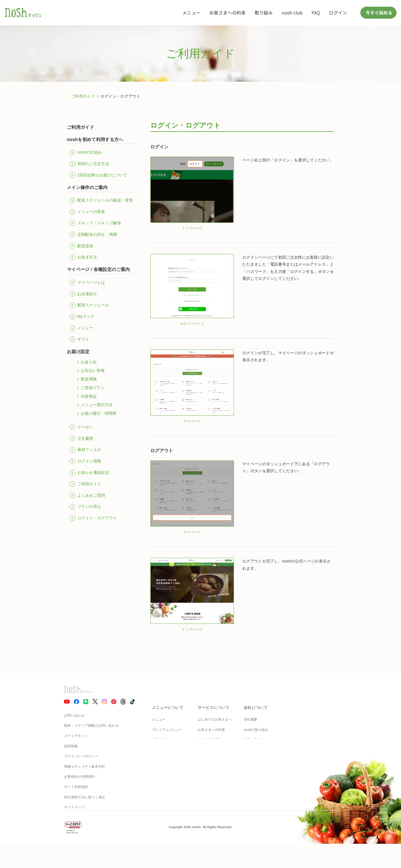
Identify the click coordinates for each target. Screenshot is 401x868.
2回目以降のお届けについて (98, 175)
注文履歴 (81, 438)
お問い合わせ (74, 716)
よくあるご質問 (87, 495)
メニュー (191, 13)
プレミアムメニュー (167, 730)
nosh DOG (252, 801)
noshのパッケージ (166, 770)
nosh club (292, 13)
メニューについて (168, 707)
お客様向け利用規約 (80, 777)
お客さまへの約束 (228, 13)
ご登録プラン (90, 388)
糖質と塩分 (160, 740)
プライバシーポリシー (81, 756)
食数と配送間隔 (210, 740)
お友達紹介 (83, 294)
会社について (256, 707)
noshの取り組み (256, 730)
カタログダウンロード (215, 781)
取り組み (264, 13)
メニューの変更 (87, 212)
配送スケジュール (89, 305)
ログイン (338, 13)
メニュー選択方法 (94, 405)
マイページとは (87, 282)
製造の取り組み (256, 740)
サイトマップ (74, 807)
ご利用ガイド (83, 96)
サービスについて (214, 707)
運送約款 (250, 791)
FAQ (316, 13)
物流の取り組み (256, 750)
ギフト (79, 339)
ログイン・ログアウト (93, 518)
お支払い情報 (90, 371)
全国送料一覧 (208, 770)
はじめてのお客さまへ (215, 719)
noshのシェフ (162, 760)
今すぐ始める (378, 13)
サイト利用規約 (76, 787)
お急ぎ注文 (83, 257)
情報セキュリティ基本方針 (85, 767)
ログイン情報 (85, 461)
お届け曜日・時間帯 (96, 414)
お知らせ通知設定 (89, 473)
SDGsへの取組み (257, 770)
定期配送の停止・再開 (93, 234)
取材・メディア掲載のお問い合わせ (91, 726)
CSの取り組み (255, 760)
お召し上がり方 (164, 750)
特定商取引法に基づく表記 (85, 797)
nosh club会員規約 (212, 791)
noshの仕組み (86, 152)
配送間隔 (86, 379)
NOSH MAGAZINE (258, 781)
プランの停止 (85, 507)
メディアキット (76, 736)
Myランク (82, 317)
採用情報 (71, 746)
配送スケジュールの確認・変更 (101, 200)
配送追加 (81, 246)
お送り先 (86, 362)
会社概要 (250, 719)
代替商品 (86, 396)
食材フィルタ (85, 450)
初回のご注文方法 (89, 164)
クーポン (81, 427)
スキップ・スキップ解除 (95, 223)
